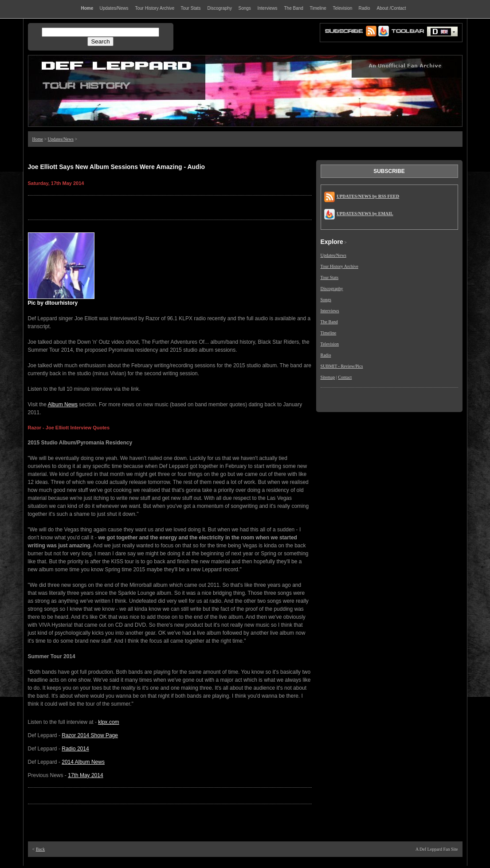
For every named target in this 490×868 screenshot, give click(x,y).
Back (41, 849)
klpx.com (108, 722)
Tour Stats (330, 277)
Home (38, 139)
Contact (345, 377)
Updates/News (61, 139)
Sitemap (328, 377)
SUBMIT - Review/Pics (342, 366)
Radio (326, 355)
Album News (63, 405)
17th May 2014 (85, 775)
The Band (329, 322)
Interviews (330, 311)
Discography (332, 289)
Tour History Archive (339, 266)
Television (330, 344)
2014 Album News (83, 762)
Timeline (329, 333)
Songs (326, 300)
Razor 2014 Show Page (90, 735)
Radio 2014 (75, 749)
